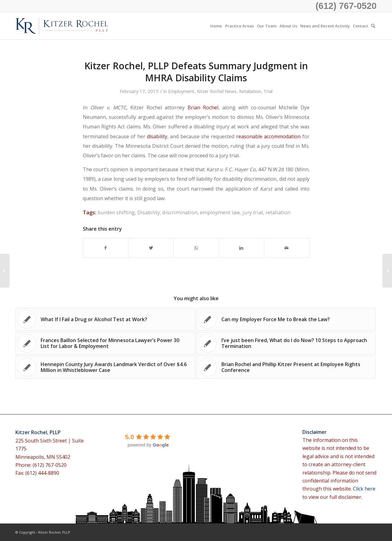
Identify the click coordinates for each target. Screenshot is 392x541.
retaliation (278, 212)
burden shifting (116, 212)
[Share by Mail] (287, 248)
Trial (268, 91)
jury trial (253, 212)
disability (157, 136)
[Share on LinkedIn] (241, 248)
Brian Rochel (203, 107)
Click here (364, 489)
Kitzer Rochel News (217, 91)
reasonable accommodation (268, 136)
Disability (149, 212)
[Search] (373, 26)
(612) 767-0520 (346, 6)
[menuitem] (216, 26)
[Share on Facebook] (106, 248)
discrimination (180, 212)
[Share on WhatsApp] (196, 248)
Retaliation (250, 91)
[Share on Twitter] (151, 248)
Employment (181, 91)
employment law (220, 212)
